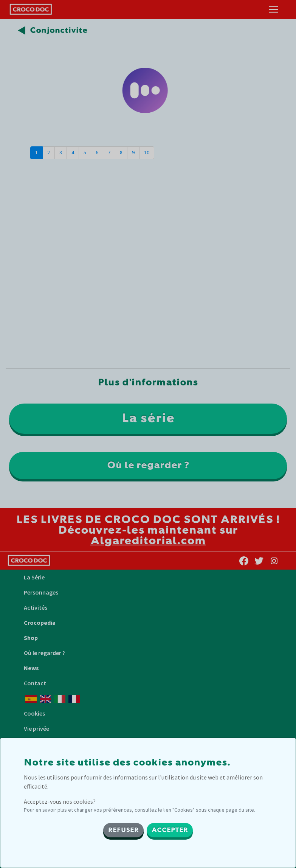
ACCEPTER (170, 830)
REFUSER (123, 830)
